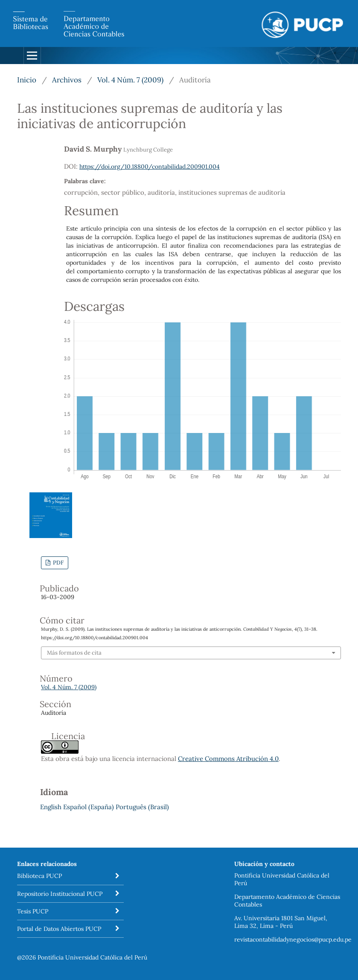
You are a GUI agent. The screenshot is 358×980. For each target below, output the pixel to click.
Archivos (67, 80)
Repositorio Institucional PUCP (60, 894)
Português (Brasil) (142, 807)
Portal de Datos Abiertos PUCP (59, 929)
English (51, 807)
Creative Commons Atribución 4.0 (228, 759)
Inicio (27, 80)
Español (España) (89, 807)
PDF (58, 563)
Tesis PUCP (33, 911)
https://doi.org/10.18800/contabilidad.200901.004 (150, 167)
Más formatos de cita (74, 653)
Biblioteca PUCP (39, 876)
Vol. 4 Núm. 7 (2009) (130, 80)
